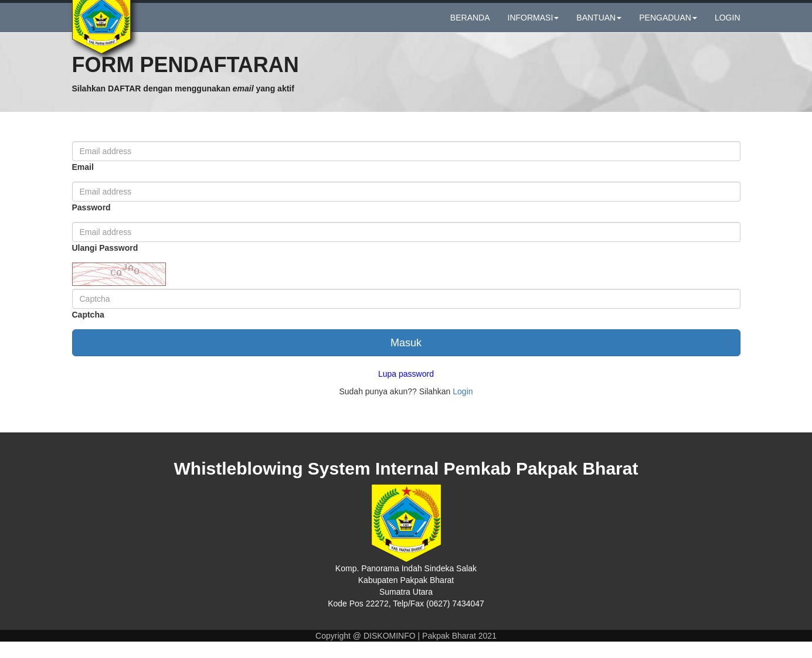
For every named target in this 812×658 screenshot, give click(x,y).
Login (463, 408)
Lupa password (406, 390)
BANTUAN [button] (599, 25)
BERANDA (470, 25)
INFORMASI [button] (534, 25)
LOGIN (728, 25)
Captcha (88, 331)
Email (83, 183)
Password (91, 224)
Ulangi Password (105, 264)
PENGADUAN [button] (668, 25)
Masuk (406, 359)
